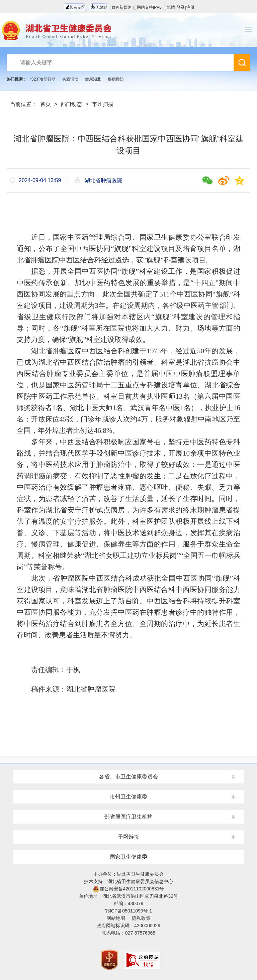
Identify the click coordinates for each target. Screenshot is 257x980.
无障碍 (99, 7)
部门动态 (71, 104)
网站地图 (116, 918)
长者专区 (75, 7)
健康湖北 (93, 79)
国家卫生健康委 (128, 857)
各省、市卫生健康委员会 (128, 777)
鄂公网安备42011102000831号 (128, 889)
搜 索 (242, 63)
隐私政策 (141, 918)
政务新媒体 (121, 7)
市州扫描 (103, 104)
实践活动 (70, 79)
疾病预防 (116, 79)
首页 (46, 104)
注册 (190, 7)
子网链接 (128, 837)
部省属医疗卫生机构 (128, 817)
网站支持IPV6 (149, 7)
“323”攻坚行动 (43, 79)
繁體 (171, 7)
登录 (181, 7)
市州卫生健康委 (128, 797)
